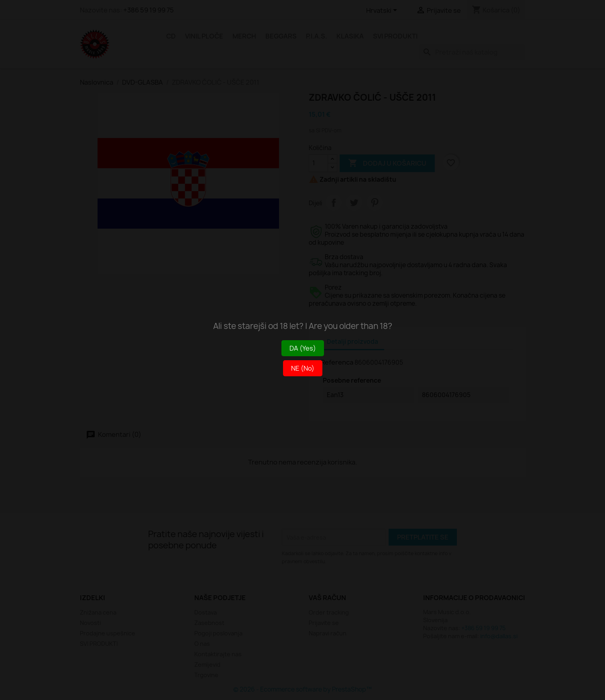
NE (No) (303, 368)
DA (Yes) (303, 348)
